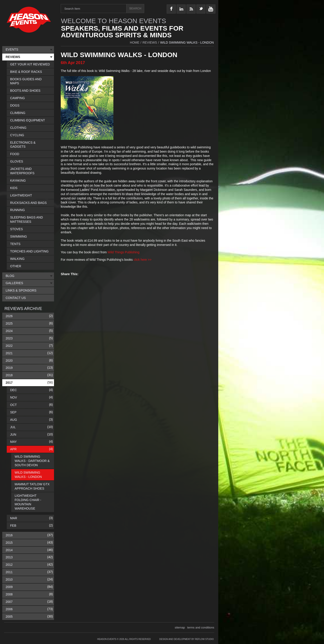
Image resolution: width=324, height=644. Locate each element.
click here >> (143, 260)
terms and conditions (201, 627)
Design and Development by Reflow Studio (187, 639)
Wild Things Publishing (123, 252)
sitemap (180, 627)
